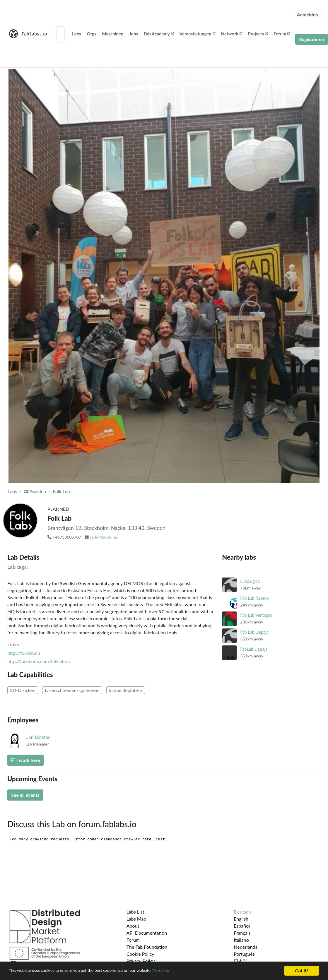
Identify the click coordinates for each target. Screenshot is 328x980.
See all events (25, 795)
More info (180, 971)
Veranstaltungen (197, 34)
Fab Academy (159, 34)
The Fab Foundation (147, 947)
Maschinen (113, 34)
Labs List (135, 912)
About (133, 926)
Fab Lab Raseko (254, 598)
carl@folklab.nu (103, 537)
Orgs (92, 34)
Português (244, 954)
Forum (282, 34)
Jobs (134, 34)
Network (232, 34)
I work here (25, 760)
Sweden (35, 491)
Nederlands (245, 947)
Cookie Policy (140, 954)
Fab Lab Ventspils (256, 615)
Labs (77, 34)
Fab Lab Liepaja (254, 632)
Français (242, 933)
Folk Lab (61, 491)
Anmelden (307, 14)
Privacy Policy (141, 961)
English (241, 919)
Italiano (241, 940)
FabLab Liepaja (254, 649)
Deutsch (242, 912)
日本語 (241, 961)
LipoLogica (250, 581)
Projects (258, 34)
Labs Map (136, 919)
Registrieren (312, 39)
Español (242, 926)
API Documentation (147, 933)
